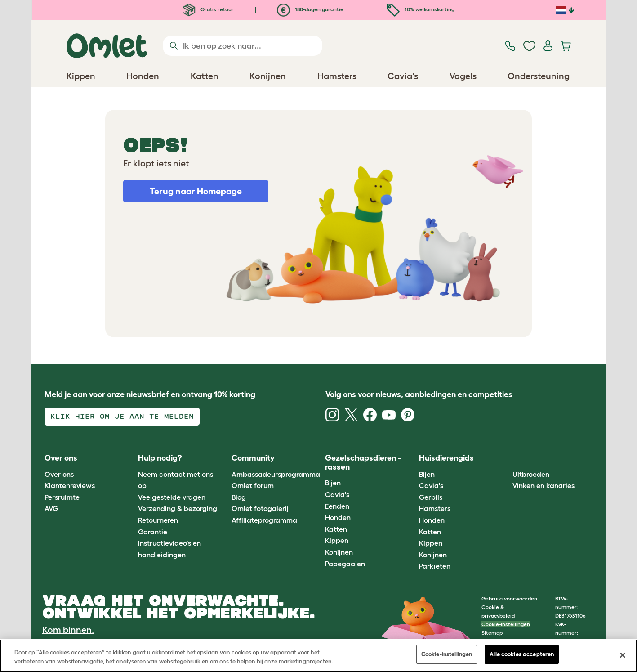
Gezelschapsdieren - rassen (363, 462)
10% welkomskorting (421, 9)
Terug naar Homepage (196, 191)
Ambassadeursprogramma (276, 474)
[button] (506, 459)
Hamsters (435, 508)
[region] (318, 656)
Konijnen (339, 552)
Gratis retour (208, 9)
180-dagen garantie (310, 9)
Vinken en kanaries (543, 485)
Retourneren (158, 520)
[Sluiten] (623, 655)
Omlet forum (253, 485)
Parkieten (435, 566)
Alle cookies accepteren (522, 654)
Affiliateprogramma (264, 520)
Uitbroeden (531, 474)
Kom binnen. (68, 630)
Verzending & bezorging (178, 508)
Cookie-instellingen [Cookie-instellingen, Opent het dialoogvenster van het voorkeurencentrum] (447, 654)
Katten (336, 529)
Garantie (153, 532)
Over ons (59, 474)
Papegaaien (345, 564)
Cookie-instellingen (506, 624)
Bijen (333, 483)
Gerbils (431, 497)
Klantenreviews (70, 485)
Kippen (337, 540)
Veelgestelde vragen (172, 497)
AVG (51, 508)
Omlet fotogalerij (260, 508)
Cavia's (337, 494)
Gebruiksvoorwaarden (509, 598)
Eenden (337, 506)
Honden (338, 517)
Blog (239, 497)
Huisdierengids (446, 458)
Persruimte (62, 497)
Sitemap (492, 633)
